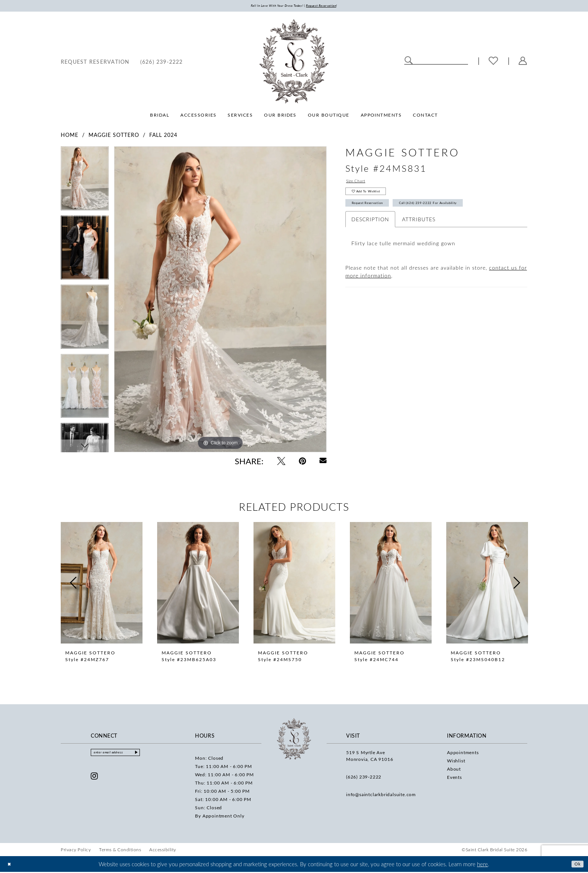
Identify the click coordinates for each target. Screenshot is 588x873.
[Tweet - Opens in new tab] (281, 462)
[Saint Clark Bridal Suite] (294, 63)
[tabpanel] (85, 183)
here (482, 865)
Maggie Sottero (114, 137)
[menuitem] (95, 63)
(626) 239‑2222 (364, 778)
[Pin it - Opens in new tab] (302, 462)
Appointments (463, 754)
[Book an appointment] (95, 63)
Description (370, 232)
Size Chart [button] (359, 184)
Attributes (419, 232)
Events (454, 778)
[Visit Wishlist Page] (493, 63)
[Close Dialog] (11, 865)
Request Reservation (378, 214)
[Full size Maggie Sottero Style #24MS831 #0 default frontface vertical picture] (220, 301)
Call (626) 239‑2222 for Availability (466, 214)
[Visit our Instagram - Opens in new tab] (94, 780)
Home (70, 137)
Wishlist (456, 762)
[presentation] (102, 584)
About (454, 770)
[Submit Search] (409, 62)
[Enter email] (125, 755)
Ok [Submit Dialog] (576, 865)
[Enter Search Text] (436, 62)
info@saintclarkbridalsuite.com (381, 796)
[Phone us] (162, 63)
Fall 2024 (163, 137)
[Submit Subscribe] (156, 755)
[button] (523, 63)
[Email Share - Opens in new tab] (323, 463)
